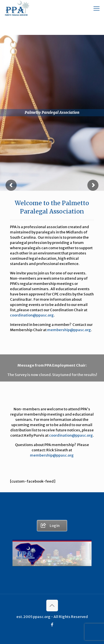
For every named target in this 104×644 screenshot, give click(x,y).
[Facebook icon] (52, 624)
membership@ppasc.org (69, 330)
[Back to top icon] (52, 606)
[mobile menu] (97, 8)
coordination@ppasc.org (32, 315)
